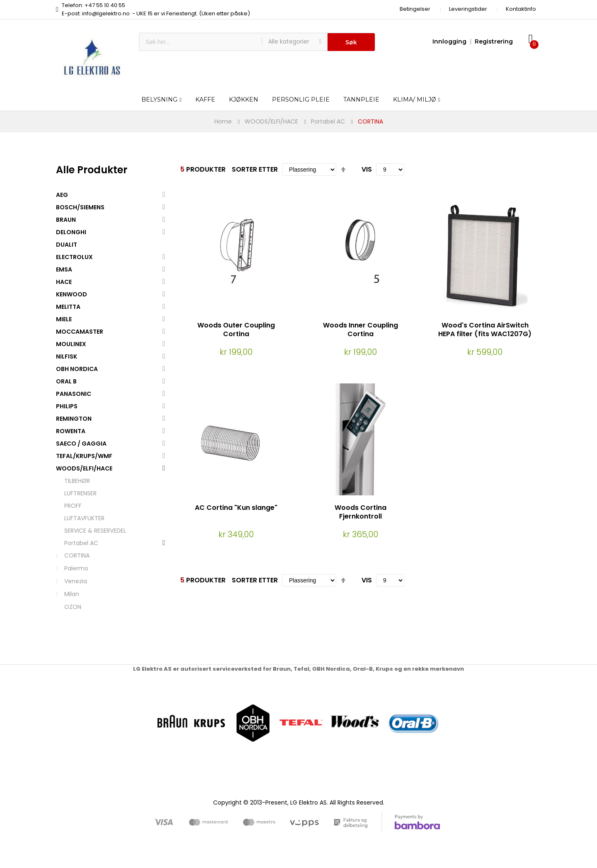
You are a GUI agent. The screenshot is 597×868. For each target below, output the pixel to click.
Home (223, 121)
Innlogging (449, 41)
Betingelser (415, 9)
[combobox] (200, 42)
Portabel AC (328, 121)
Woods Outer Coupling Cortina (236, 330)
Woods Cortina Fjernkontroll (360, 512)
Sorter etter (255, 169)
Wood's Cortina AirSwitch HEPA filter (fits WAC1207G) (485, 330)
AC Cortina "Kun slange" (236, 508)
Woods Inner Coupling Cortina (360, 330)
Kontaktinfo (521, 9)
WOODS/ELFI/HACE (271, 121)
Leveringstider (468, 9)
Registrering (494, 41)
